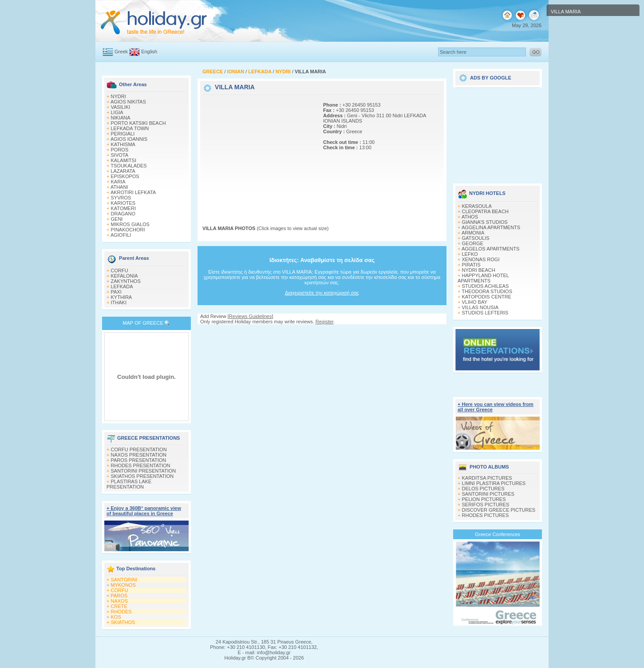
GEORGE (473, 243)
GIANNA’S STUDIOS (485, 222)
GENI (117, 219)
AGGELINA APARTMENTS (491, 227)
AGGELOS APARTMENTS (490, 249)
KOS (116, 617)
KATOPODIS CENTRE (487, 297)
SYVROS (121, 198)
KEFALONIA (124, 276)
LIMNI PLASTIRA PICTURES (494, 483)
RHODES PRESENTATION (141, 465)
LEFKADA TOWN (130, 128)
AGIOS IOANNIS (129, 139)
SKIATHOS (123, 622)
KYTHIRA (122, 297)
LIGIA (117, 112)
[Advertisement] (258, 152)
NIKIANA (121, 118)
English (149, 52)
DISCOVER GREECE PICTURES (499, 510)
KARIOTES (123, 203)
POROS (120, 150)
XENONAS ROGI (481, 259)
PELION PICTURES (484, 499)
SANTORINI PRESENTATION (144, 471)
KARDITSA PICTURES (487, 478)
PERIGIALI (123, 134)
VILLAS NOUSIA (480, 307)
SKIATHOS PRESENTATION (142, 476)
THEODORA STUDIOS (487, 291)
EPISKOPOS (125, 176)
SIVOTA (120, 155)
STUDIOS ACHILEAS (486, 286)
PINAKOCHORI (128, 230)
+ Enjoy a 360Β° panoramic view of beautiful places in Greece (144, 511)
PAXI (116, 292)
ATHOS (470, 217)
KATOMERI (123, 208)
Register (324, 322)
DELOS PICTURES (483, 489)
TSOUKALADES (128, 166)
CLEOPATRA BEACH (485, 211)
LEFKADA (122, 286)
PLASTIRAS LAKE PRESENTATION (129, 484)
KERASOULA (477, 206)
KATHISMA (123, 144)
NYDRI (119, 96)
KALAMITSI (124, 160)
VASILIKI (121, 107)
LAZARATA (123, 171)
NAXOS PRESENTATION (139, 455)
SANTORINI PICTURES (488, 494)
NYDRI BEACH (479, 270)
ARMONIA (473, 233)
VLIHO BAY (475, 302)
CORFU (120, 270)
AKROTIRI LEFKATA (133, 192)
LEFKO (470, 254)
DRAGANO (123, 214)
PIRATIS (471, 265)
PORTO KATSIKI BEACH (138, 123)
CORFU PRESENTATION (139, 449)
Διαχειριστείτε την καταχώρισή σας (322, 293)
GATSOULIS (476, 238)
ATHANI (119, 187)
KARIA (118, 182)
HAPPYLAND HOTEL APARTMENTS (483, 278)
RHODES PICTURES (486, 515)
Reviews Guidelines (251, 316)
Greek (121, 52)
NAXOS (120, 601)
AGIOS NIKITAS (128, 102)
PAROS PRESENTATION (139, 460)
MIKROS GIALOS (130, 224)
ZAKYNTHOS (126, 281)
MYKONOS (123, 585)
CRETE (119, 606)
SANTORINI (124, 580)
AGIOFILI (121, 235)
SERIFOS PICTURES (486, 505)
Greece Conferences (498, 534)
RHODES (121, 612)
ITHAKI (119, 302)
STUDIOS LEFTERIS (485, 313)
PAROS (119, 596)
